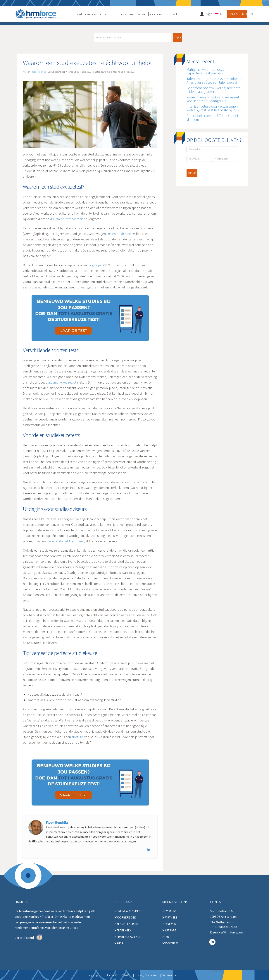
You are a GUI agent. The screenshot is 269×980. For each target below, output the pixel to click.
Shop (119, 943)
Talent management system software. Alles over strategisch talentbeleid (215, 80)
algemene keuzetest (62, 382)
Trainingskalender (128, 937)
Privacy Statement (147, 975)
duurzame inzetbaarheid (67, 219)
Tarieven (169, 924)
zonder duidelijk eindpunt (66, 541)
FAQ (166, 937)
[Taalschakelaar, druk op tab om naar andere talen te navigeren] (220, 14)
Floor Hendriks (57, 822)
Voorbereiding (125, 918)
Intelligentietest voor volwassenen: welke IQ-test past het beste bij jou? (213, 108)
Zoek (177, 38)
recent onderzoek (120, 234)
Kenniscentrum (126, 924)
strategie (78, 737)
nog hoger (95, 265)
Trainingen (123, 931)
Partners (170, 918)
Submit (192, 173)
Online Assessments (129, 911)
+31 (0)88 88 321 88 (225, 927)
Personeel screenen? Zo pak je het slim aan (212, 117)
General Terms (172, 975)
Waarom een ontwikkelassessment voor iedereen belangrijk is (213, 99)
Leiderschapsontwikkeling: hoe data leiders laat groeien (213, 90)
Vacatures (170, 943)
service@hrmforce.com (228, 932)
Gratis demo (237, 14)
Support (169, 931)
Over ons (169, 911)
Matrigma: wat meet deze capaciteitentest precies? (206, 71)
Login (206, 14)
